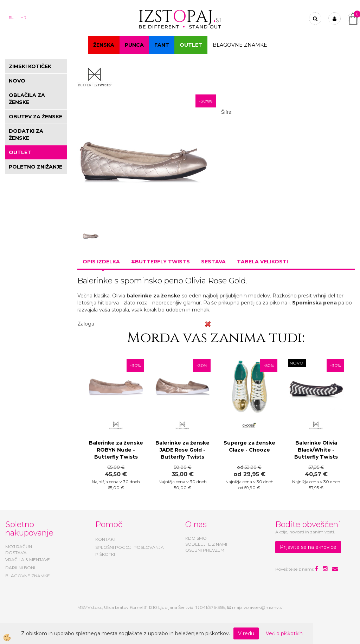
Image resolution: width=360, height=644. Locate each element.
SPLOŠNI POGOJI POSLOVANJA (130, 547)
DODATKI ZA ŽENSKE (26, 134)
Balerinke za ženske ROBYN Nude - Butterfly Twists (116, 450)
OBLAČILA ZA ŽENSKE (27, 99)
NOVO (17, 81)
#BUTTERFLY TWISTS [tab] (160, 262)
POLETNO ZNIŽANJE (36, 167)
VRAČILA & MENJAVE (28, 560)
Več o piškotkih (284, 633)
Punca (134, 45)
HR (23, 18)
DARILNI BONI (20, 568)
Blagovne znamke (240, 45)
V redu (246, 633)
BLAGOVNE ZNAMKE (28, 576)
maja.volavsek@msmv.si (257, 607)
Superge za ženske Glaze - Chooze (249, 446)
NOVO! (297, 363)
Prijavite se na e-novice (308, 547)
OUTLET (191, 45)
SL (11, 18)
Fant (162, 45)
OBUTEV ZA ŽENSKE (36, 117)
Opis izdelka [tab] (101, 262)
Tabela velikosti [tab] (262, 262)
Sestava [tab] (213, 262)
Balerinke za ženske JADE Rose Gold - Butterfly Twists (182, 450)
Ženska (104, 45)
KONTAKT (106, 539)
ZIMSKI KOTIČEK (30, 66)
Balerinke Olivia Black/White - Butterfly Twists (316, 450)
